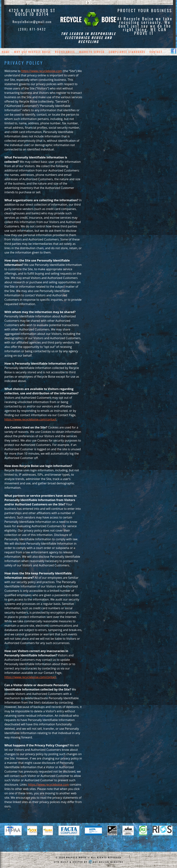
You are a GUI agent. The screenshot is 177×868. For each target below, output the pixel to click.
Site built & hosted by (88, 862)
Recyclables (65, 52)
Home (6, 52)
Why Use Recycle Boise (33, 52)
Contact (156, 52)
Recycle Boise (76, 857)
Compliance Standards (127, 52)
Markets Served (92, 52)
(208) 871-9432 (32, 29)
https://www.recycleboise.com (42, 71)
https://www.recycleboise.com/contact (30, 419)
